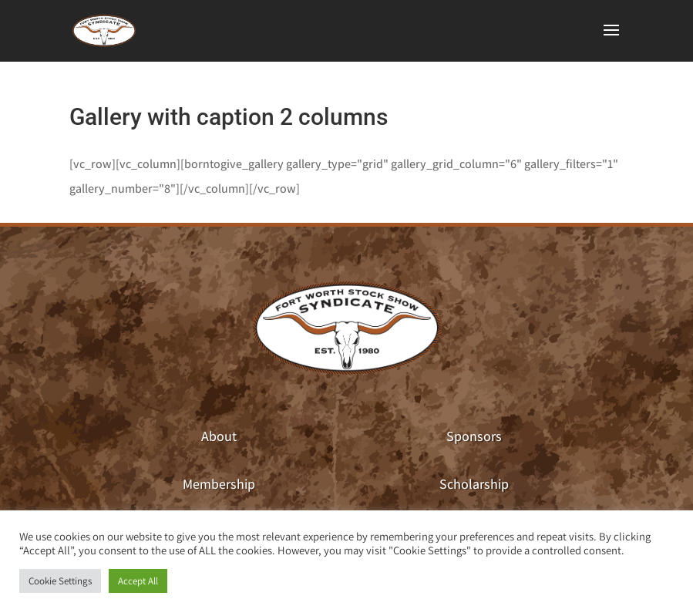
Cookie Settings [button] (60, 581)
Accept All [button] (138, 581)
